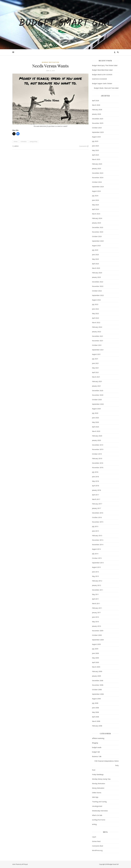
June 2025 (95, 146)
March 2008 (96, 721)
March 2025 (96, 159)
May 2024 (95, 205)
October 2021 (97, 345)
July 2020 (95, 413)
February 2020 (97, 436)
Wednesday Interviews (100, 811)
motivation (24, 141)
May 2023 (95, 259)
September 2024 (98, 187)
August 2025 (96, 137)
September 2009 (98, 640)
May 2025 (95, 150)
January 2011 (96, 612)
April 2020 (95, 427)
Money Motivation (98, 788)
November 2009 (98, 631)
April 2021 (95, 372)
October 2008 (97, 690)
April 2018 (95, 486)
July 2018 (95, 472)
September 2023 (98, 241)
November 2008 (98, 685)
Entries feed (96, 841)
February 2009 (97, 671)
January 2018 (96, 490)
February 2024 (97, 218)
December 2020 (98, 390)
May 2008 (95, 712)
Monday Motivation (50, 62)
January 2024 (96, 223)
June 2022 (95, 309)
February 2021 (97, 381)
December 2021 (98, 336)
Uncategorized (97, 806)
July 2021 (95, 359)
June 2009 (95, 653)
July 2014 (95, 554)
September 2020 (98, 404)
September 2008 (98, 694)
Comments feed (98, 846)
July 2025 (95, 141)
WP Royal (25, 864)
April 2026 (95, 100)
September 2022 (98, 295)
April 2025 (95, 155)
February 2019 (97, 458)
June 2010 (95, 617)
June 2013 (95, 572)
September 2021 (98, 350)
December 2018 (98, 463)
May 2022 (95, 313)
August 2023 (96, 245)
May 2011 (95, 594)
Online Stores (97, 793)
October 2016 (97, 517)
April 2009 (95, 662)
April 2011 (95, 599)
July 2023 (95, 250)
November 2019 (98, 449)
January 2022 (96, 332)
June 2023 (95, 255)
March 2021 (96, 377)
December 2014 (98, 540)
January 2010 (96, 626)
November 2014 (98, 545)
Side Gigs (95, 797)
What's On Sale (97, 815)
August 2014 (96, 549)
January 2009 (96, 676)
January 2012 (96, 585)
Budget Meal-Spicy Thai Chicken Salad (105, 65)
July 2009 (95, 649)
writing (94, 824)
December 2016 (98, 513)
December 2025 (98, 119)
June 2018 (95, 477)
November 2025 (98, 123)
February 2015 (97, 535)
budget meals (97, 747)
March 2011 (96, 603)
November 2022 (98, 286)
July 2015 (95, 526)
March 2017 (96, 499)
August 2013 (96, 567)
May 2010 (95, 622)
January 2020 (96, 440)
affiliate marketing (98, 738)
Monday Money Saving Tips (101, 779)
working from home (99, 820)
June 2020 (95, 418)
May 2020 (95, 422)
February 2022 (97, 327)
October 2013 (97, 558)
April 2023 (95, 264)
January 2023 (96, 277)
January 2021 (96, 386)
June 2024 (95, 200)
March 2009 (96, 667)
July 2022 (95, 304)
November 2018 (98, 467)
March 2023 (96, 268)
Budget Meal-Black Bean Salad (102, 70)
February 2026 (97, 110)
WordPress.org (97, 850)
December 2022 (98, 282)
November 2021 (98, 341)
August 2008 (96, 699)
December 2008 (98, 680)
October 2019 (97, 454)
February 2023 (97, 273)
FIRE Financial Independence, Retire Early (107, 763)
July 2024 (95, 196)
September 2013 (98, 563)
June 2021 (95, 363)
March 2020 (96, 431)
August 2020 (96, 409)
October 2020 (97, 400)
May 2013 (95, 576)
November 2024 (98, 178)
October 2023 (97, 236)
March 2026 (96, 105)
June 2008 (95, 708)
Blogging (95, 743)
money (16, 141)
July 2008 (95, 703)
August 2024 (96, 191)
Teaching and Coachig (99, 802)
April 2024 (95, 209)
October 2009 (97, 635)
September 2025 (98, 132)
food (94, 770)
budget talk (96, 752)
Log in (94, 837)
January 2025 (96, 168)
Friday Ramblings (98, 774)
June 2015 (95, 531)
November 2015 (98, 522)
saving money (33, 141)
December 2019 (98, 445)
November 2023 (98, 232)
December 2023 (98, 227)
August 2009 (96, 644)
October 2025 (97, 128)
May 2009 (95, 658)
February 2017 (97, 504)
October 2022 (97, 291)
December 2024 (98, 173)
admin (16, 146)
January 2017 (96, 508)
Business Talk (97, 756)
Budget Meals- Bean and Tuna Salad (105, 88)
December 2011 (98, 590)
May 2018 (95, 481)
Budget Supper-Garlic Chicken (102, 83)
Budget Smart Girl (66, 23)
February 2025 (97, 164)
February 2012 (97, 581)
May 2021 (95, 368)
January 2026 (96, 114)
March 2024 (96, 214)
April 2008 (95, 717)
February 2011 (97, 608)
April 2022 (95, 318)
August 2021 (96, 354)
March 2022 (96, 322)
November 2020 (98, 395)
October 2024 (97, 182)
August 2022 (96, 300)
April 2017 (95, 495)
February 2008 (97, 726)
